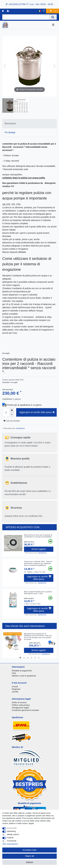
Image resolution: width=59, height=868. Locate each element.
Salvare (29, 862)
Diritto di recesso (19, 702)
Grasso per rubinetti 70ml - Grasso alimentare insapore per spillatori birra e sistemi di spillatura (38, 563)
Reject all (29, 856)
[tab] (29, 124)
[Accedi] (3, 11)
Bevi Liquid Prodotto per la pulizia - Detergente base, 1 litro (38, 593)
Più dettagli (10, 132)
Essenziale (12, 828)
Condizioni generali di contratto (25, 710)
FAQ (14, 673)
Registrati (16, 689)
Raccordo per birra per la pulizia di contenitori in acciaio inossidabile (38, 536)
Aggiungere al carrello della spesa (37, 412)
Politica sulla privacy (21, 705)
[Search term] (26, 17)
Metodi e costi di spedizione (24, 676)
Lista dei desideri (12, 421)
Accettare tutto (29, 850)
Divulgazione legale (20, 708)
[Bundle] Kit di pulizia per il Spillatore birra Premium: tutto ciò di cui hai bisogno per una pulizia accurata (38, 636)
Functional (12, 841)
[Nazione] (40, 11)
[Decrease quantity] (12, 415)
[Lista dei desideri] (44, 11)
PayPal (10, 838)
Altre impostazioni (10, 844)
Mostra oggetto (39, 549)
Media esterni (13, 834)
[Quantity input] (6, 412)
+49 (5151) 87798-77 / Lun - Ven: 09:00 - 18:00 (29, 4)
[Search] (53, 17)
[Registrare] (8, 11)
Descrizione (10, 123)
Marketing (12, 831)
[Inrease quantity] (12, 410)
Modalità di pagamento (22, 671)
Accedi (15, 687)
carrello (15, 692)
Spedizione (20, 428)
